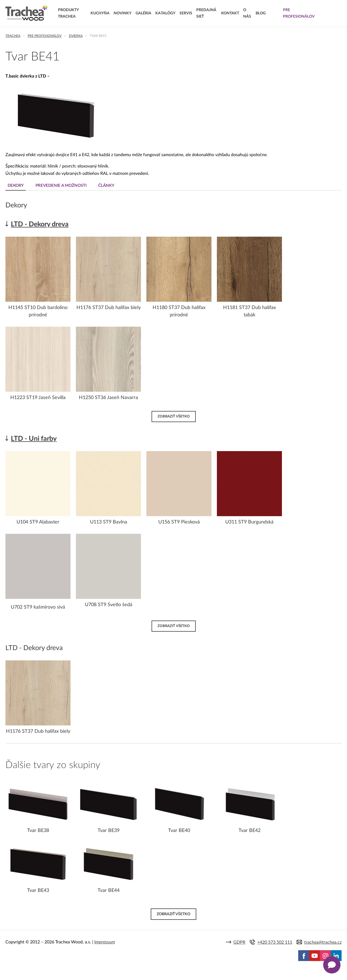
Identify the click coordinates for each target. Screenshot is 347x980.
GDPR (239, 942)
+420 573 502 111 (275, 942)
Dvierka (76, 36)
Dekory (16, 186)
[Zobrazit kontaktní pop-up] (332, 965)
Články (107, 186)
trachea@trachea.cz (323, 942)
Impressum (105, 942)
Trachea (13, 36)
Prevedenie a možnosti (62, 186)
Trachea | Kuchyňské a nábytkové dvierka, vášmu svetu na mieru (27, 13)
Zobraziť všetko (174, 416)
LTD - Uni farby (34, 438)
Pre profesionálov (45, 36)
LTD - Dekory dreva (40, 224)
